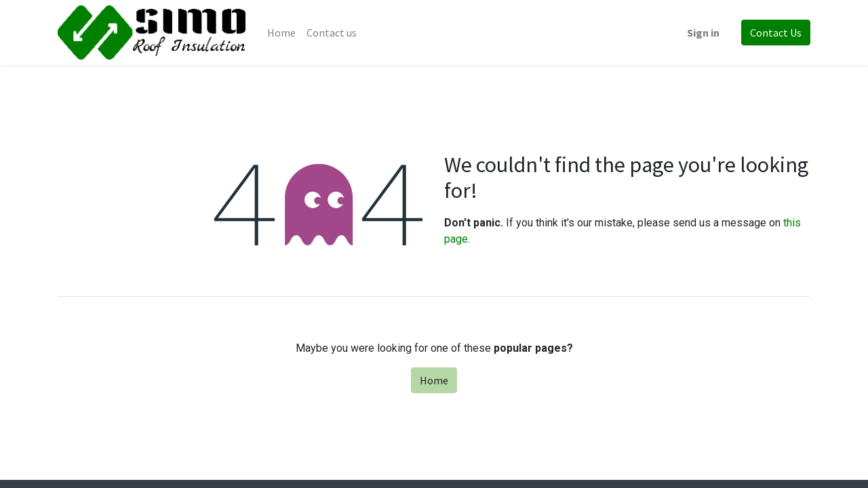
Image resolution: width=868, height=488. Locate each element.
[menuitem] (281, 33)
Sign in (703, 33)
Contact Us (776, 33)
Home (434, 380)
